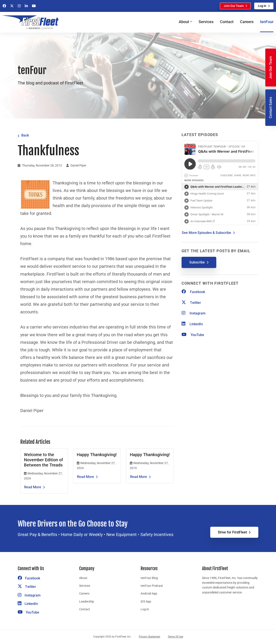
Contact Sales (271, 108)
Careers (247, 22)
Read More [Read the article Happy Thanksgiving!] (85, 477)
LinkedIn (192, 324)
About (83, 578)
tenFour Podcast (152, 586)
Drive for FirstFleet (232, 532)
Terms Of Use (175, 637)
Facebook (193, 292)
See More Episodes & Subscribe (206, 233)
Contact (227, 22)
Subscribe (197, 262)
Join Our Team (234, 6)
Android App (149, 593)
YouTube (193, 335)
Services (206, 22)
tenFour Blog (149, 578)
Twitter (191, 303)
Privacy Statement (150, 637)
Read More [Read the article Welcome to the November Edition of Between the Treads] (33, 487)
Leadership (87, 601)
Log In (262, 6)
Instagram (194, 313)
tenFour (267, 22)
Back (25, 135)
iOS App (146, 601)
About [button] (184, 22)
